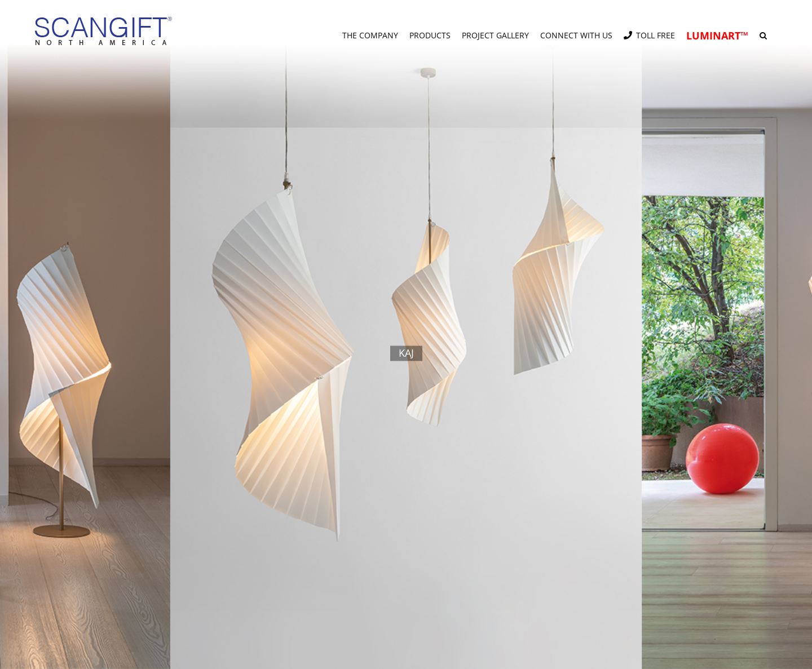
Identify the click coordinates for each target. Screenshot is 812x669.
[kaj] (406, 334)
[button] (763, 31)
